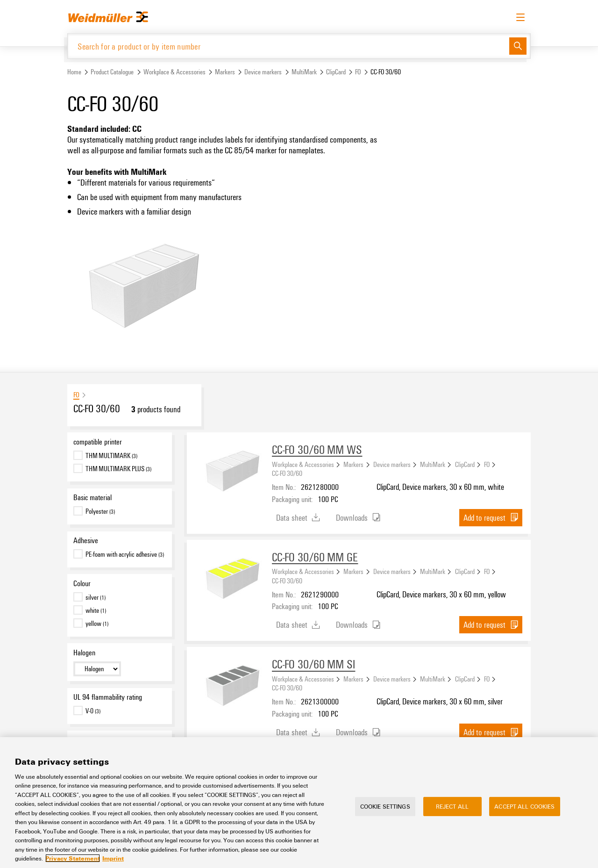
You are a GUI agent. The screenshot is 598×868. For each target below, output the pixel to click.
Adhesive (86, 540)
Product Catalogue (112, 72)
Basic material (93, 497)
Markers (225, 72)
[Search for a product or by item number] (288, 46)
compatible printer (98, 442)
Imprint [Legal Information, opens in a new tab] (113, 859)
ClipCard (336, 72)
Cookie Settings (385, 806)
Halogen (84, 653)
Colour (82, 583)
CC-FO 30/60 (287, 473)
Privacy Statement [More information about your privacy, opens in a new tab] (73, 859)
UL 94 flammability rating (108, 697)
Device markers (263, 72)
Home (74, 72)
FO (358, 72)
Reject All (452, 806)
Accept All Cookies (524, 806)
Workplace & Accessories (174, 72)
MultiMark (304, 72)
